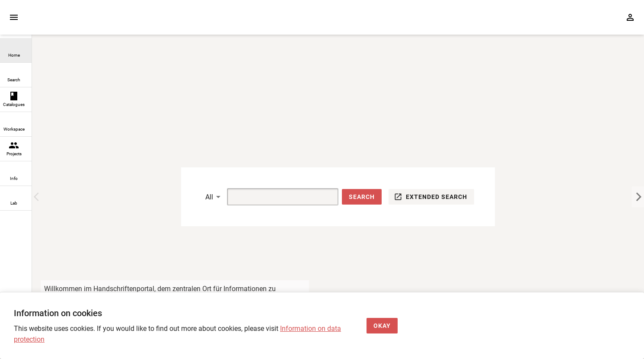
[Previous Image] (38, 197)
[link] (16, 50)
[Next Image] (638, 197)
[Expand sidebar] (14, 17)
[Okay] (382, 326)
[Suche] (273, 197)
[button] (362, 197)
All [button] (209, 197)
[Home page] (81, 21)
